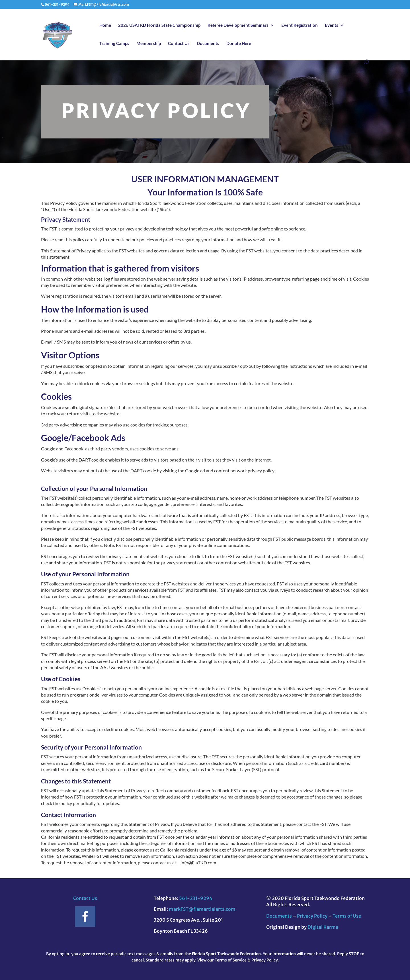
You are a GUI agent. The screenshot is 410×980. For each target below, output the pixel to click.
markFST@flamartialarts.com (202, 909)
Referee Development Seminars (238, 25)
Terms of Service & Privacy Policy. (247, 960)
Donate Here (239, 44)
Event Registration (300, 25)
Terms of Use (347, 916)
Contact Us (179, 44)
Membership (149, 44)
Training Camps (114, 44)
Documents (208, 44)
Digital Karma (323, 927)
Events (332, 25)
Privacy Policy (312, 916)
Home (105, 25)
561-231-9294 (196, 898)
